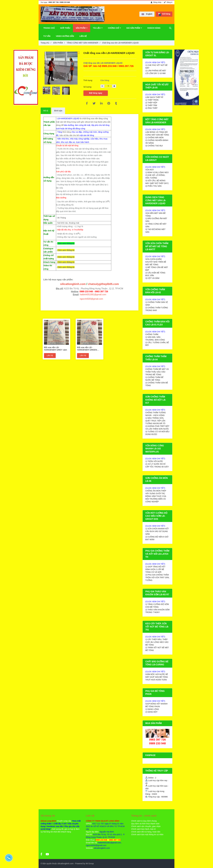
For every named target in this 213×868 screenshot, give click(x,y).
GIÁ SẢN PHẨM (134, 28)
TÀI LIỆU (98, 28)
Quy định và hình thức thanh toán (145, 824)
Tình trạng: (88, 80)
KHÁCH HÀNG (154, 28)
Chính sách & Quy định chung (144, 821)
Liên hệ (50, 356)
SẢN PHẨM (59, 43)
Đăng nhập (156, 2)
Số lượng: (88, 87)
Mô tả (46, 111)
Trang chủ (46, 43)
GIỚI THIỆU (65, 28)
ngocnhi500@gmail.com (91, 299)
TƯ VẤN (47, 36)
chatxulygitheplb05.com (103, 284)
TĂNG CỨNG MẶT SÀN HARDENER (83, 43)
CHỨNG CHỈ (114, 28)
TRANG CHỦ (49, 28)
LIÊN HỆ (83, 36)
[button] (147, 14)
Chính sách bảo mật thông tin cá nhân (147, 834)
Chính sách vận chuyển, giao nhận (146, 826)
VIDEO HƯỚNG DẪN (65, 36)
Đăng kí (168, 2)
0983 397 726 (53, 2)
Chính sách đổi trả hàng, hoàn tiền (146, 832)
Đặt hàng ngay (96, 93)
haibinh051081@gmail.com (93, 295)
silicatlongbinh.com (73, 284)
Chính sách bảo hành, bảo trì (144, 829)
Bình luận (58, 111)
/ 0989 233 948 (64, 2)
